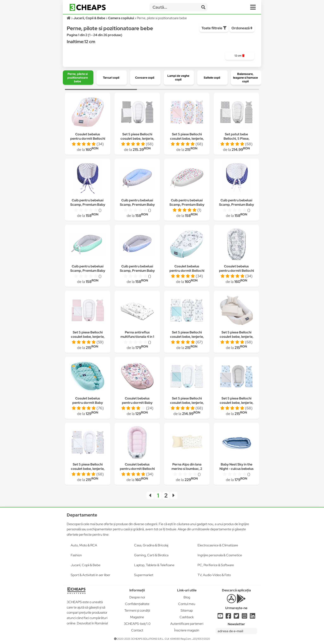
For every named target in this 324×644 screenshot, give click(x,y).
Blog (187, 597)
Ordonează (242, 28)
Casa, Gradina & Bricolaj (151, 545)
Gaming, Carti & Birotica (151, 555)
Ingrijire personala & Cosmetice (220, 555)
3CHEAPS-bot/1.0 (137, 624)
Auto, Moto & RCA (84, 545)
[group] (240, 56)
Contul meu (187, 604)
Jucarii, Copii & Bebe (86, 565)
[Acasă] (69, 18)
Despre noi (137, 597)
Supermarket (144, 575)
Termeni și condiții (137, 610)
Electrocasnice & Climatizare (218, 545)
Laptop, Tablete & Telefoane (154, 565)
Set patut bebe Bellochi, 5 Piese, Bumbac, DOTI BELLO (236, 139)
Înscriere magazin (187, 630)
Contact (137, 630)
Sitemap (187, 610)
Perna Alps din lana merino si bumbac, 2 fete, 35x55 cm (187, 469)
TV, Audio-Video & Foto (214, 575)
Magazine (137, 617)
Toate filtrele (214, 28)
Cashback (187, 617)
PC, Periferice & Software (216, 565)
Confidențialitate (137, 604)
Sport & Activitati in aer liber (91, 575)
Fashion (76, 555)
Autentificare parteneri (187, 624)
